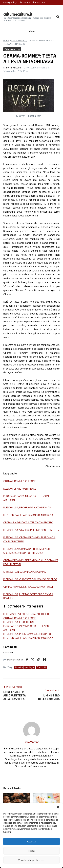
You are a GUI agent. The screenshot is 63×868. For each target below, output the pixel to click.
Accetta (32, 842)
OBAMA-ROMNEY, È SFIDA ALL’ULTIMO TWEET (28, 587)
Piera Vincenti (14, 68)
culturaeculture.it (18, 14)
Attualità (19, 667)
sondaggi (30, 667)
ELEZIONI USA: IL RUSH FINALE (20, 489)
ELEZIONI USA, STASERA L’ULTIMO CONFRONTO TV (31, 530)
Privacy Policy (10, 2)
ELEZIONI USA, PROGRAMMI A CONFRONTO (27, 507)
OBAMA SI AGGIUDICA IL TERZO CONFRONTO (28, 522)
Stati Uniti (41, 667)
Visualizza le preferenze (32, 860)
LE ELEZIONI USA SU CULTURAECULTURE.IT (26, 614)
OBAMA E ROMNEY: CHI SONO (20, 481)
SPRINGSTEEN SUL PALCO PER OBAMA (25, 572)
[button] (58, 807)
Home (6, 41)
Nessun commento (37, 68)
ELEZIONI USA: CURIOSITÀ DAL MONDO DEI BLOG (30, 579)
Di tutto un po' (19, 41)
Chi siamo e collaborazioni (32, 2)
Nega (32, 851)
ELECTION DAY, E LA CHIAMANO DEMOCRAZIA (28, 515)
